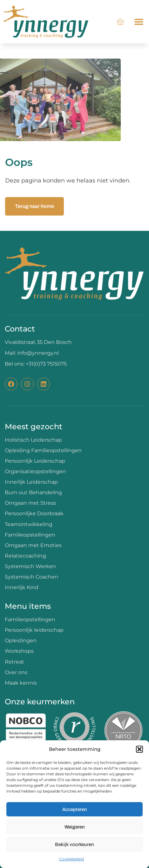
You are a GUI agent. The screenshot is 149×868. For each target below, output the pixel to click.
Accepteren (75, 809)
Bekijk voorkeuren (74, 844)
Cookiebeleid (71, 859)
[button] (139, 749)
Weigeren (75, 827)
